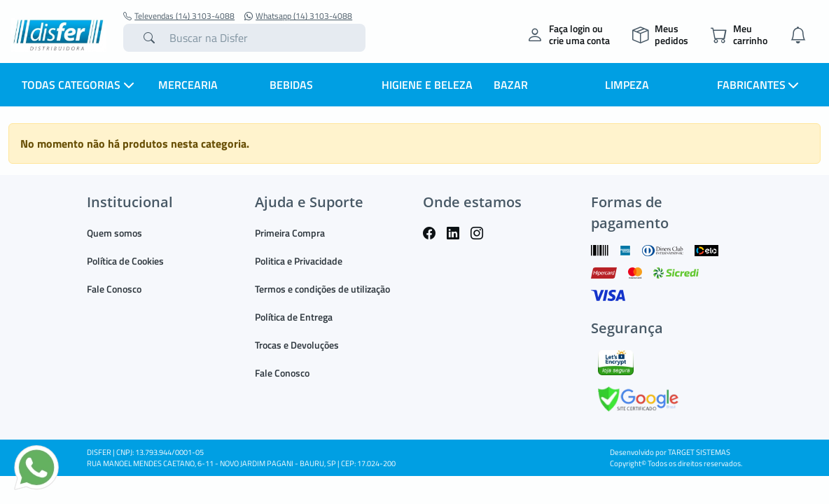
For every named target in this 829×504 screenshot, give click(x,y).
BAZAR (511, 85)
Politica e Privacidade (299, 261)
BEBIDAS (291, 85)
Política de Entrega (294, 317)
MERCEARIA (188, 85)
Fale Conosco (114, 289)
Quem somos (114, 233)
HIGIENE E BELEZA (427, 85)
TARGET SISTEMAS (699, 452)
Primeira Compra (290, 233)
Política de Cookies (125, 261)
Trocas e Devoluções (297, 345)
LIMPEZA (627, 85)
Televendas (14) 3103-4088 (179, 16)
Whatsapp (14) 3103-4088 (298, 16)
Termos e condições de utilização (322, 289)
